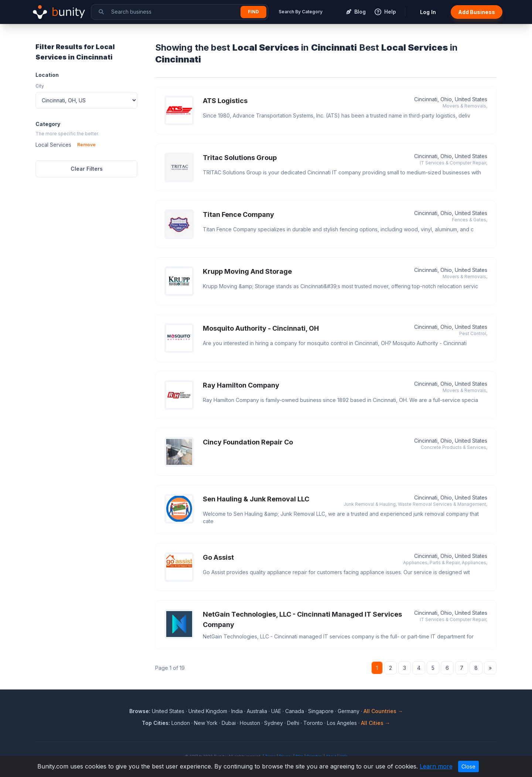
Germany (349, 711)
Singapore (321, 711)
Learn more (436, 766)
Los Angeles (342, 723)
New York (206, 723)
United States (168, 711)
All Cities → (376, 723)
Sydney (274, 723)
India (237, 711)
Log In (428, 12)
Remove (86, 145)
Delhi (293, 723)
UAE (276, 711)
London (181, 723)
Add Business (477, 12)
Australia (257, 711)
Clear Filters (87, 169)
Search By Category (301, 12)
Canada (295, 711)
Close (468, 766)
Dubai (229, 723)
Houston (250, 723)
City (40, 86)
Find (253, 12)
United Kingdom (208, 711)
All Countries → (383, 711)
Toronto (313, 723)
